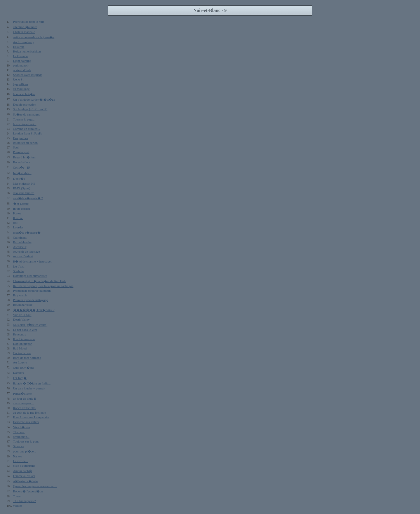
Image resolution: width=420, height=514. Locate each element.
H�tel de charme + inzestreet (32, 261)
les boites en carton (26, 143)
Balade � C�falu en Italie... (32, 383)
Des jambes (21, 138)
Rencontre (20, 334)
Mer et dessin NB (24, 183)
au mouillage (21, 89)
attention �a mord (25, 27)
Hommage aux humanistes (30, 276)
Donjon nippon (23, 344)
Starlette (19, 271)
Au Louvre (20, 362)
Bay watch (20, 295)
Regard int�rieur (24, 157)
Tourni (17, 496)
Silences (19, 446)
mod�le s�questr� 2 (28, 198)
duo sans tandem (24, 193)
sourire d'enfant (23, 256)
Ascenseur (20, 247)
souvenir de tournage (27, 251)
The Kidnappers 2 (25, 501)
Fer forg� (20, 378)
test (15, 223)
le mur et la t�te (24, 94)
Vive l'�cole (22, 427)
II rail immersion (24, 339)
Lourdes (18, 227)
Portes (17, 213)
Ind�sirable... (22, 173)
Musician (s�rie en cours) (30, 325)
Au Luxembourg (24, 42)
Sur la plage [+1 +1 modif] (30, 109)
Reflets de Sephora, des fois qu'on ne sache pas (43, 286)
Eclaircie (19, 47)
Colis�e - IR (22, 167)
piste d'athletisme (24, 466)
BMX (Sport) (22, 188)
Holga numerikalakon (27, 51)
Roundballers (22, 162)
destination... (21, 437)
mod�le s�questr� (27, 232)
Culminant (20, 237)
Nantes (18, 456)
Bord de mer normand (27, 358)
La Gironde (20, 56)
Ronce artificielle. (25, 408)
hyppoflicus (21, 84)
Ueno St (18, 79)
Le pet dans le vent (25, 330)
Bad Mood (20, 348)
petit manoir (21, 65)
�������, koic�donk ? (34, 310)
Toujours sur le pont (26, 441)
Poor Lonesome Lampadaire (31, 417)
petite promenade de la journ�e (34, 37)
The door (19, 432)
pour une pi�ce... (25, 451)
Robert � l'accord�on (28, 491)
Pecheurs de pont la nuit (29, 22)
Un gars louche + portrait (29, 388)
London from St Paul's (28, 133)
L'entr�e (19, 179)
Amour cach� (23, 471)
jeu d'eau (19, 266)
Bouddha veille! (23, 305)
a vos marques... (23, 403)
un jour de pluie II (25, 398)
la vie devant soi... (25, 124)
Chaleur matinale (24, 32)
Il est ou (18, 218)
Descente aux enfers (26, 422)
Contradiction (22, 353)
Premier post (21, 152)
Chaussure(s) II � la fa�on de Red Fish (40, 281)
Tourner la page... (24, 119)
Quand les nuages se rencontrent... (35, 486)
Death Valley (21, 319)
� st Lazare (21, 204)
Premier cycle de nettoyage (30, 300)
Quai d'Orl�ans (24, 368)
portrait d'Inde (22, 70)
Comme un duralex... (27, 129)
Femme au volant (24, 476)
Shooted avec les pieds (28, 75)
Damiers (19, 373)
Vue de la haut (22, 315)
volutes (18, 506)
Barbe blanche (22, 242)
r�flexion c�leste (26, 481)
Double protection (25, 104)
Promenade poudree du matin (32, 291)
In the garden (22, 209)
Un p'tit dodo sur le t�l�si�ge (34, 99)
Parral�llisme (22, 394)
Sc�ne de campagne (27, 114)
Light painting (22, 61)
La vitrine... (21, 461)
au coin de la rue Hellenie (30, 412)
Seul (16, 147)
